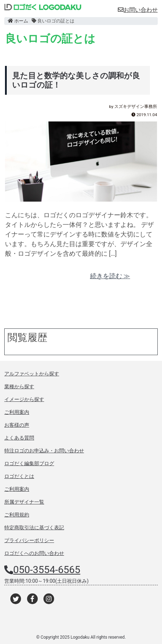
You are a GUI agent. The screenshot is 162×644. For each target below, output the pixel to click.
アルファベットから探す (32, 374)
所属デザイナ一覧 (24, 502)
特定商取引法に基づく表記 (34, 528)
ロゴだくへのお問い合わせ (34, 553)
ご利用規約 (17, 515)
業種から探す (19, 386)
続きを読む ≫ (110, 276)
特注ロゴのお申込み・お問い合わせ (44, 451)
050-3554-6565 (47, 570)
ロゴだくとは (19, 476)
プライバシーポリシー (29, 540)
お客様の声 (17, 425)
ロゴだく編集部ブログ (29, 463)
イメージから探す (24, 399)
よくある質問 (19, 438)
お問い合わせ (138, 10)
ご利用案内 (17, 412)
